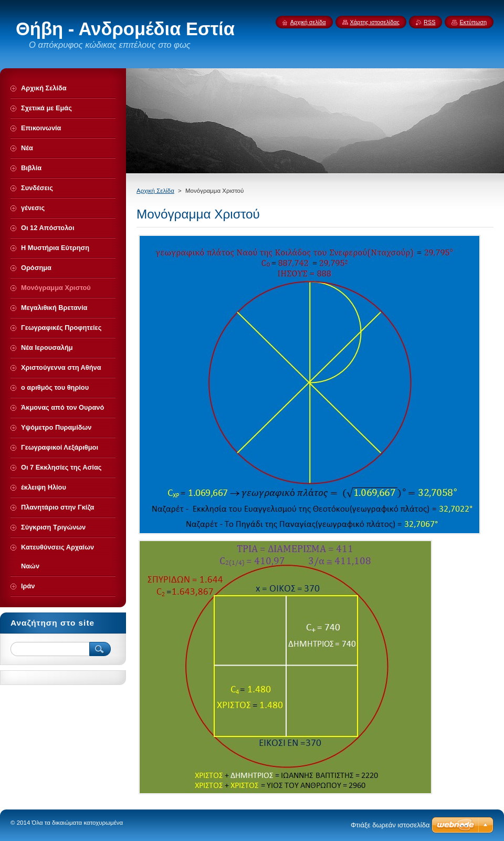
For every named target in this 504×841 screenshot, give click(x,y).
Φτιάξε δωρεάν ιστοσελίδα (390, 825)
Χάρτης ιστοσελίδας (375, 22)
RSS (429, 22)
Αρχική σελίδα (308, 22)
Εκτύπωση (473, 22)
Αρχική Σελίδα (155, 191)
